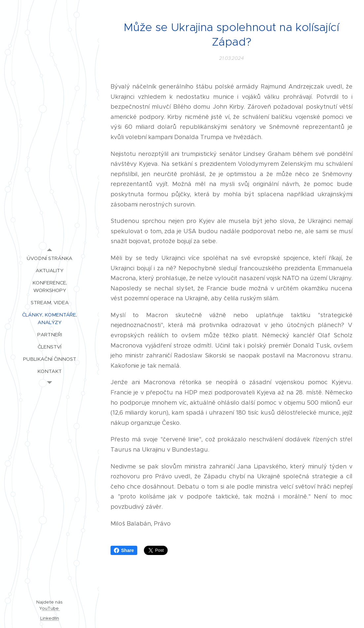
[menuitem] (50, 258)
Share (124, 550)
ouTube (51, 608)
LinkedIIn (50, 618)
